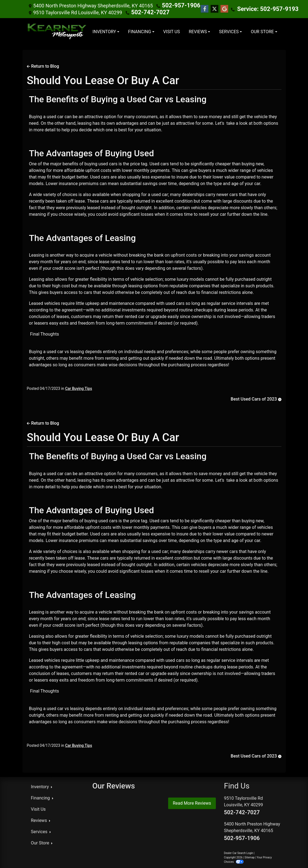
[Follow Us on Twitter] (208, 9)
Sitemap (250, 857)
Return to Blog (43, 66)
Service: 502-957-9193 (257, 9)
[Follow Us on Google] (218, 9)
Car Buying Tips (78, 388)
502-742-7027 (147, 12)
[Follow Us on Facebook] (199, 9)
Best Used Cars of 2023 (256, 398)
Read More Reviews (192, 803)
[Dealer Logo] (57, 31)
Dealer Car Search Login (239, 853)
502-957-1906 (178, 5)
